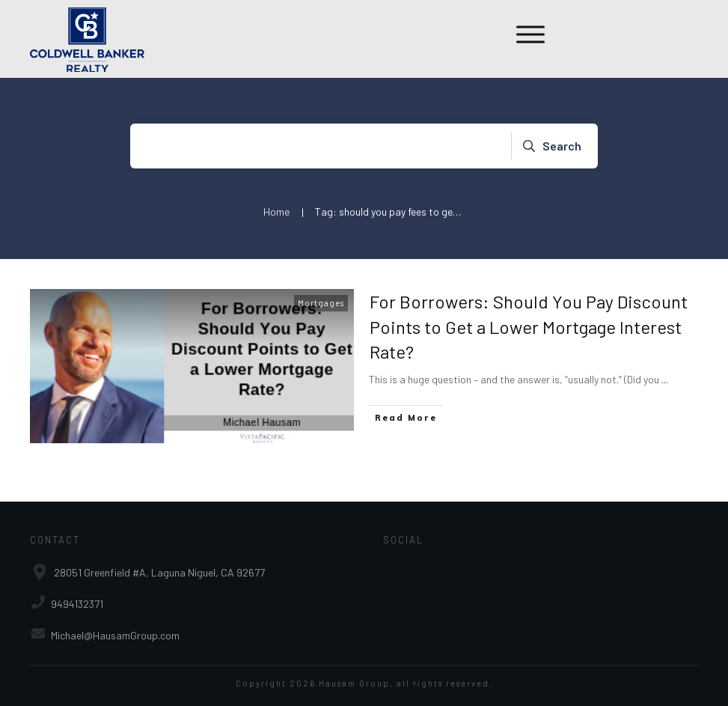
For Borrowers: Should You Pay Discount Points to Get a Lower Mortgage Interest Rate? (529, 326)
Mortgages (321, 303)
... (665, 379)
